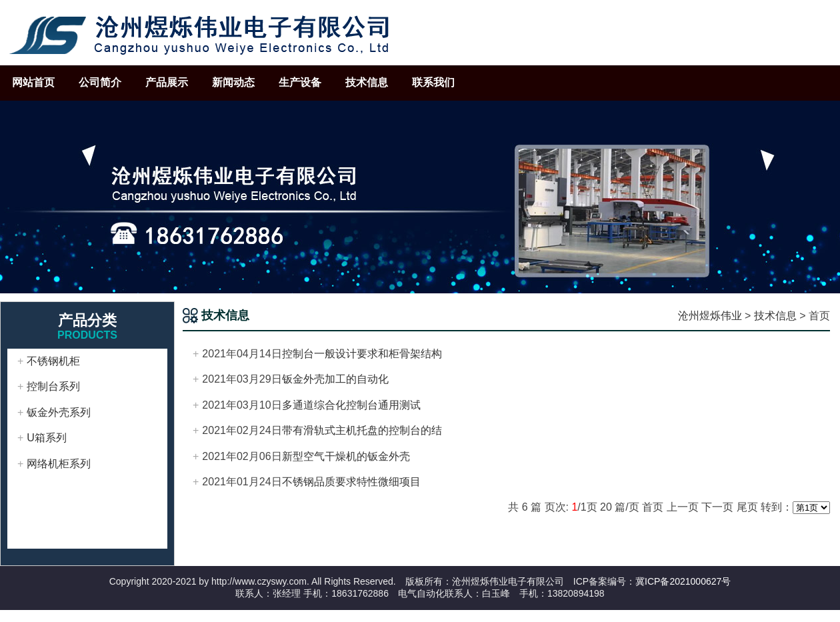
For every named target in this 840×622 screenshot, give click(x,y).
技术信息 (367, 82)
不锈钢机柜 (53, 361)
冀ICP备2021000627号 (683, 581)
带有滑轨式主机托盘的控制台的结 (362, 430)
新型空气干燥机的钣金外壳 (346, 456)
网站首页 (33, 82)
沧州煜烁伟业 (710, 316)
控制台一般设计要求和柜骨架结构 (362, 354)
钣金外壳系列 (59, 412)
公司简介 (100, 82)
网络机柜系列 (59, 464)
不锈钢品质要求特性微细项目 (351, 482)
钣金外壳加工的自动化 (335, 379)
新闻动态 (233, 82)
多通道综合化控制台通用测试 (351, 405)
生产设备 (300, 82)
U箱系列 (47, 438)
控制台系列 (53, 386)
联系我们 (433, 82)
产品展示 (167, 82)
